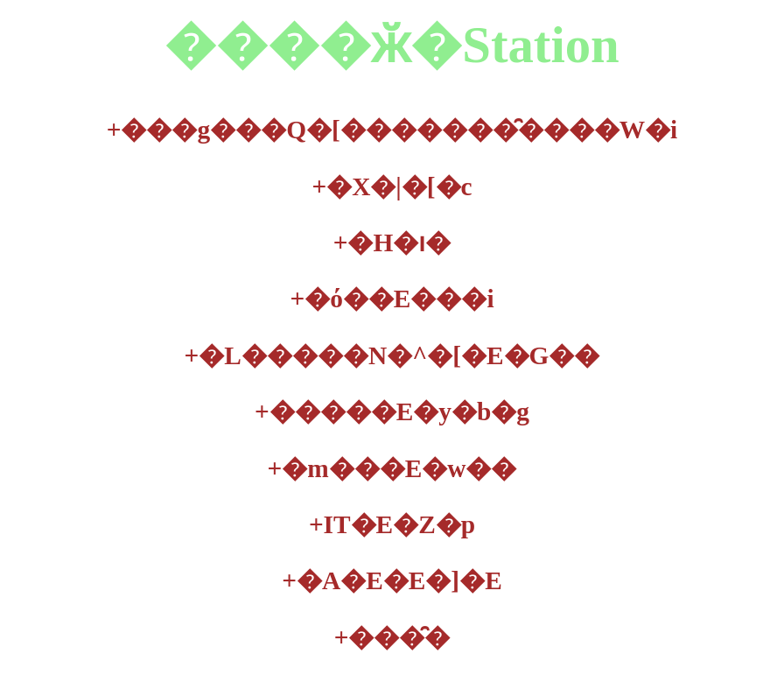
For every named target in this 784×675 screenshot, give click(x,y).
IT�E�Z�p (392, 524)
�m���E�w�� (392, 468)
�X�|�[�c (392, 186)
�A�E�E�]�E (392, 580)
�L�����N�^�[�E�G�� (392, 355)
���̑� (392, 637)
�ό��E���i (392, 299)
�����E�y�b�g (392, 411)
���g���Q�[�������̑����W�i (392, 130)
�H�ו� (392, 243)
